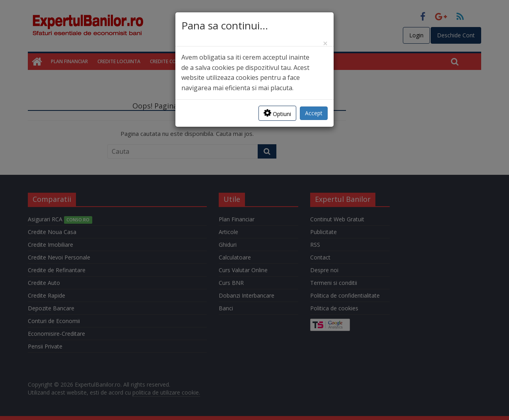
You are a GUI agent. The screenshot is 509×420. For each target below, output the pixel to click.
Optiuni (277, 113)
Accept (314, 113)
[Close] (325, 44)
